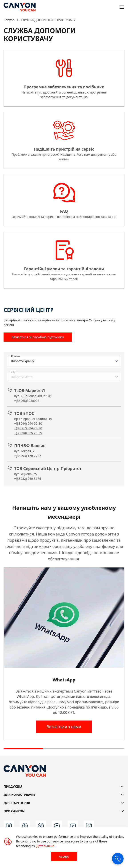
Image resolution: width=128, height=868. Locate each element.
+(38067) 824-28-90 (28, 428)
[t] (41, 826)
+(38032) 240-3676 (28, 479)
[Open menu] (122, 7)
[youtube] (73, 826)
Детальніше (45, 846)
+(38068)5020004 (27, 401)
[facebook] (9, 826)
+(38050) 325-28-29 (28, 433)
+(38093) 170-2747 (28, 456)
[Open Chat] (118, 859)
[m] (57, 826)
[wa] (25, 826)
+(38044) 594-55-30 (28, 423)
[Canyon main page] (20, 7)
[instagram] (89, 826)
